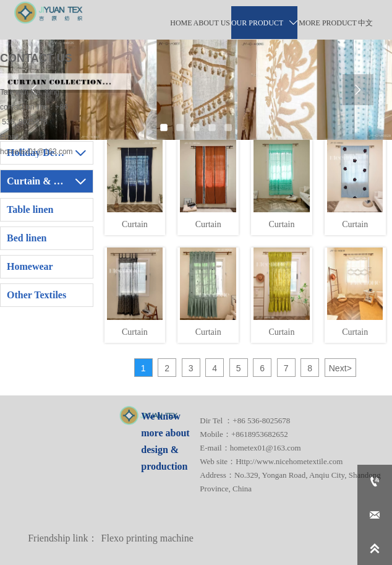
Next (340, 368)
